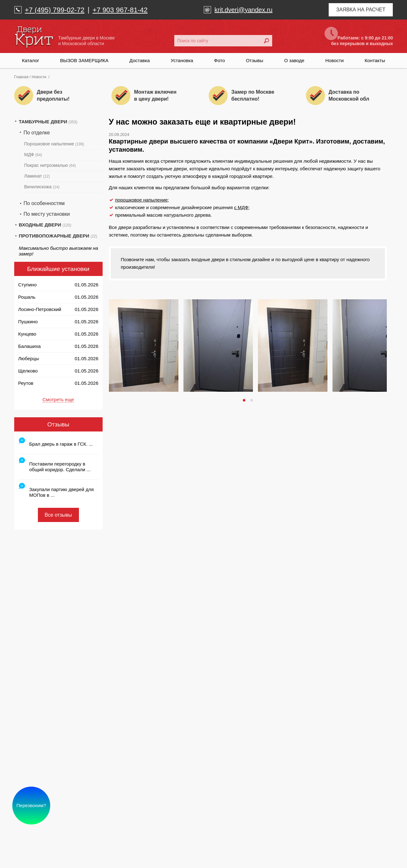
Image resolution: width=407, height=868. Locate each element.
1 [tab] (245, 400)
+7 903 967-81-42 (120, 10)
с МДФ (241, 207)
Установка (182, 60)
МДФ (33, 155)
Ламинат (37, 176)
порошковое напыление (142, 200)
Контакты (375, 60)
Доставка (140, 60)
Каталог (31, 60)
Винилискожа (42, 187)
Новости (334, 60)
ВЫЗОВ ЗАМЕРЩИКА (84, 60)
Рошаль (27, 297)
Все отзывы (58, 515)
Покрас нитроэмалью (50, 165)
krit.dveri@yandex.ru (243, 10)
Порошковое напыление (54, 144)
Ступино (28, 285)
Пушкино (28, 322)
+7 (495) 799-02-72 (55, 10)
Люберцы (29, 358)
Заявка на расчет (361, 10)
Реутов (26, 383)
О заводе (294, 60)
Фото (219, 60)
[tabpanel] (144, 346)
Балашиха (30, 346)
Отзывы (255, 60)
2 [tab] (252, 400)
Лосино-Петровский (40, 309)
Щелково (28, 371)
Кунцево (27, 334)
